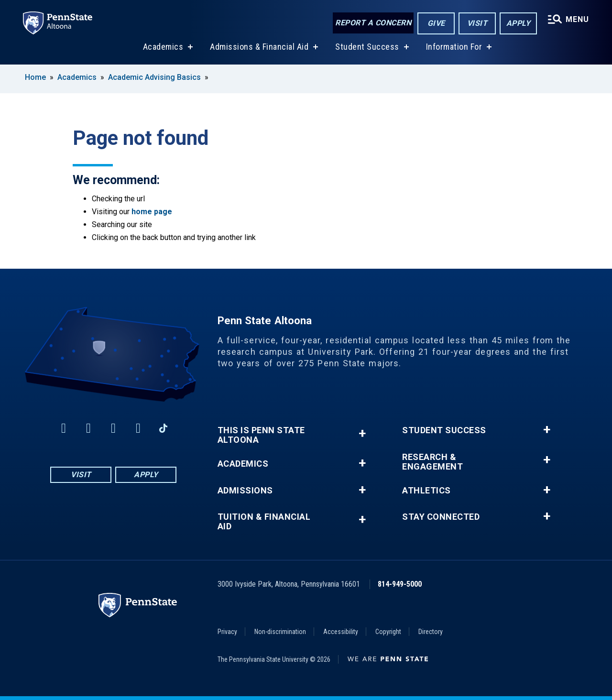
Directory (431, 632)
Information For (454, 47)
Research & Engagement (432, 462)
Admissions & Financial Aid (259, 47)
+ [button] (362, 433)
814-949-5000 (400, 584)
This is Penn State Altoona (261, 435)
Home (35, 77)
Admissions (245, 491)
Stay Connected (441, 517)
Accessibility (341, 632)
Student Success (367, 47)
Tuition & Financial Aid (264, 522)
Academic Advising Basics (154, 77)
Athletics (426, 491)
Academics (163, 47)
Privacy (227, 632)
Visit (477, 23)
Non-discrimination (280, 632)
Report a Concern (373, 23)
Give (436, 23)
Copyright (388, 632)
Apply (519, 23)
